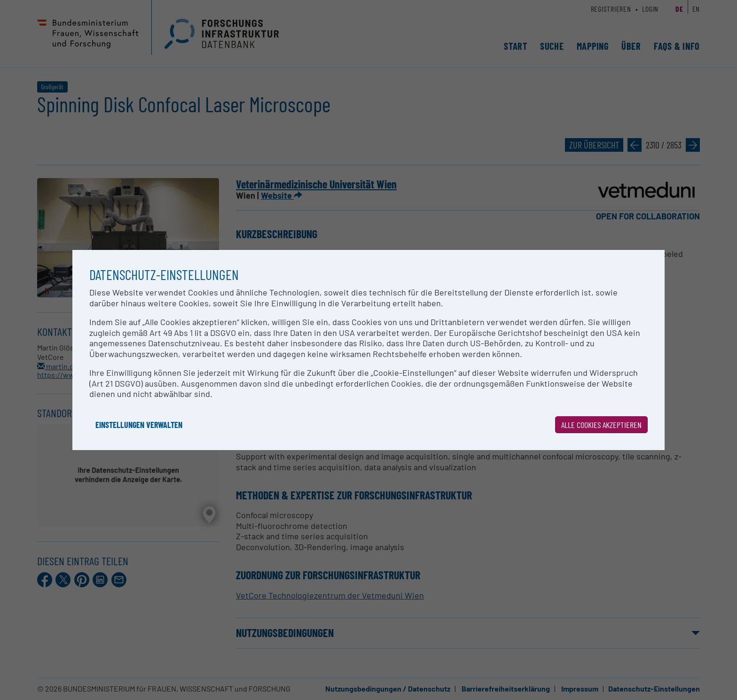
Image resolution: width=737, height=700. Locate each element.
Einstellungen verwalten (139, 425)
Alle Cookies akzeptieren (601, 425)
